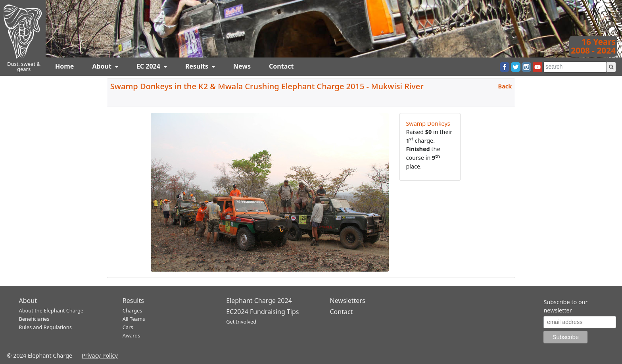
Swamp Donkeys (428, 124)
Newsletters (347, 301)
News (242, 66)
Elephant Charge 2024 (259, 301)
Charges (132, 310)
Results (198, 66)
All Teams (134, 319)
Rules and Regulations (45, 327)
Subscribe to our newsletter (565, 306)
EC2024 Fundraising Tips (262, 312)
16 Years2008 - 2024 (593, 46)
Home (64, 66)
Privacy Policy (100, 355)
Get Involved (241, 322)
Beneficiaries (34, 319)
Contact (281, 66)
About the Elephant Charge (51, 310)
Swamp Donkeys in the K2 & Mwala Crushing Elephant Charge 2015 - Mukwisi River (267, 86)
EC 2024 (149, 66)
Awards (131, 335)
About (103, 66)
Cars (128, 327)
